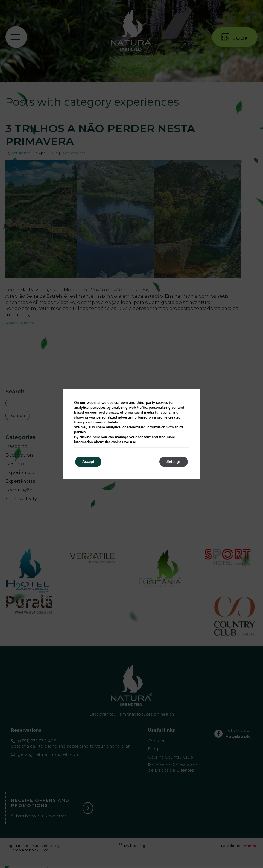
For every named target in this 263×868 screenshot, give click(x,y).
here (96, 437)
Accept (89, 462)
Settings (172, 462)
